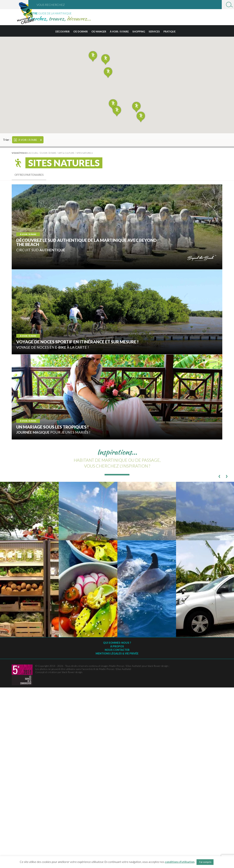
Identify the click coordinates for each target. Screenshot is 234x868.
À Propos (117, 646)
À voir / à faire (119, 32)
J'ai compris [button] (205, 862)
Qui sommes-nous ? (117, 643)
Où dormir (81, 32)
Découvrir (63, 32)
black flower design (72, 672)
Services (154, 32)
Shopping (139, 32)
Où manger (99, 32)
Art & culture (66, 153)
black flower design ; (158, 666)
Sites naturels (85, 153)
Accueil (33, 153)
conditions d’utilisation (180, 862)
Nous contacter (117, 650)
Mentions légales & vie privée (117, 653)
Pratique (169, 32)
